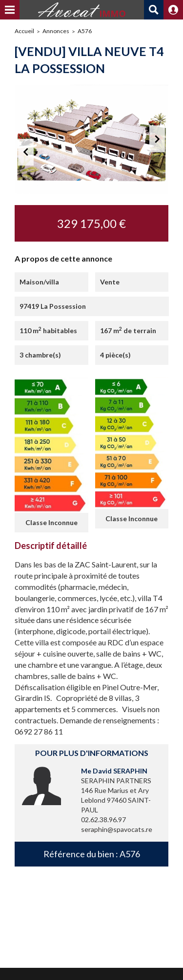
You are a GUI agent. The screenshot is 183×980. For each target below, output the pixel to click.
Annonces (56, 31)
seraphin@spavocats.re (117, 829)
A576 (85, 31)
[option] (91, 139)
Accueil (24, 31)
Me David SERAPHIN (114, 771)
